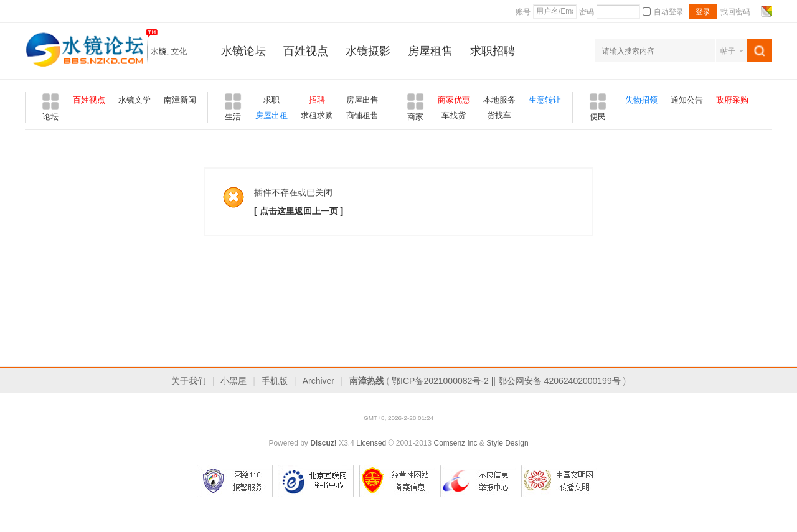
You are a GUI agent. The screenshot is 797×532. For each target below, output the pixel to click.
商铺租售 (362, 115)
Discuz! (323, 443)
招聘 (317, 100)
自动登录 (663, 12)
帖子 (728, 51)
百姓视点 (306, 51)
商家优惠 (454, 100)
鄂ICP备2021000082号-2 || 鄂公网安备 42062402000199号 (506, 381)
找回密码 (735, 12)
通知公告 (687, 100)
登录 (703, 12)
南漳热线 (367, 381)
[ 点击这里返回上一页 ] (299, 211)
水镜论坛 (243, 51)
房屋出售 (362, 100)
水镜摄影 (368, 51)
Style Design (507, 443)
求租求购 (317, 115)
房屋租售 (430, 51)
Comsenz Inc (455, 443)
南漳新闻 (180, 100)
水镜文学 (134, 100)
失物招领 (641, 100)
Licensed (371, 443)
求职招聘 (493, 51)
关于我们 (189, 381)
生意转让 (545, 100)
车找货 (454, 115)
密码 (587, 12)
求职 (271, 100)
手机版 (275, 381)
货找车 (499, 115)
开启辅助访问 (755, 11)
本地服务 (499, 100)
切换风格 (765, 11)
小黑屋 (233, 381)
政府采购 (732, 100)
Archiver (318, 381)
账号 (523, 12)
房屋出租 (271, 115)
